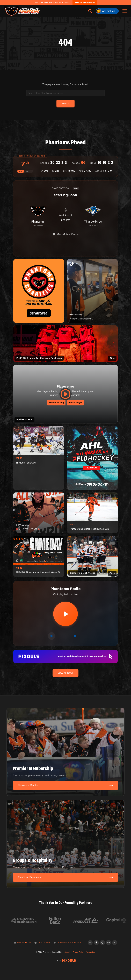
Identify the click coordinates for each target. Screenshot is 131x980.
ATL (21, 171)
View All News (65, 673)
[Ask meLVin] (107, 11)
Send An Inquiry (24, 943)
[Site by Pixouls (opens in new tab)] (69, 960)
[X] (115, 943)
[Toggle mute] (52, 636)
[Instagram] (102, 943)
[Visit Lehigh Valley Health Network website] (27, 920)
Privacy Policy (78, 952)
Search (67, 952)
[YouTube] (109, 943)
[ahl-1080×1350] (92, 458)
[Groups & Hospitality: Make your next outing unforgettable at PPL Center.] (65, 844)
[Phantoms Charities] (39, 291)
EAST (28, 171)
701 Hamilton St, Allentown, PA (69, 943)
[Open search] (90, 11)
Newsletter (90, 952)
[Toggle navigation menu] (125, 11)
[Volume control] (70, 636)
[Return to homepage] (22, 11)
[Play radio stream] (65, 614)
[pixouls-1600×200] (65, 656)
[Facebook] (96, 943)
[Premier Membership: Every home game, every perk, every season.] (65, 752)
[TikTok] (90, 943)
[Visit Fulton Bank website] (57, 920)
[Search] (66, 93)
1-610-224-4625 (44, 943)
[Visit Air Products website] (88, 920)
